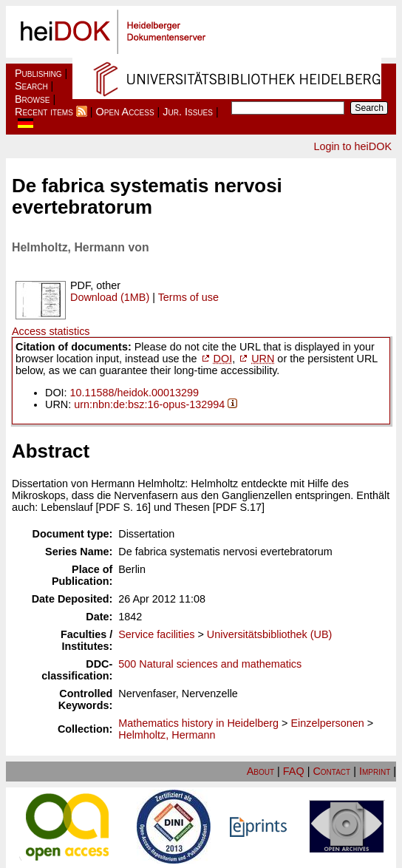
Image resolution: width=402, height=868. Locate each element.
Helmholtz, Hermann (167, 735)
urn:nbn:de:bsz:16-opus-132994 (149, 404)
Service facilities (156, 634)
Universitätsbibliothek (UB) (270, 634)
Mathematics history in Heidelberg (198, 723)
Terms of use (188, 297)
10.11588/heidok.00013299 (134, 393)
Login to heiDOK (352, 146)
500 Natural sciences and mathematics (210, 664)
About (260, 771)
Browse (32, 99)
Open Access (125, 112)
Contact (331, 771)
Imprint (375, 771)
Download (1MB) (110, 297)
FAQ (294, 771)
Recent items (44, 112)
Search (31, 86)
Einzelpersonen (327, 723)
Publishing (38, 73)
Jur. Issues (188, 112)
